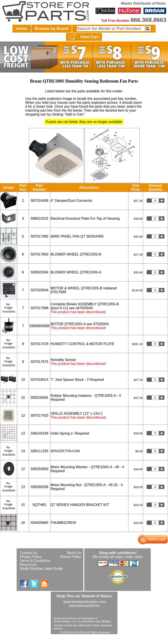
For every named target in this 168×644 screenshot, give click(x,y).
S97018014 (39, 380)
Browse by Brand (52, 28)
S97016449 (39, 201)
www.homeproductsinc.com (85, 602)
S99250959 (39, 469)
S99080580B (39, 326)
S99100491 (39, 398)
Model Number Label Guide (41, 569)
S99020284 (39, 272)
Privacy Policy (31, 557)
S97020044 (39, 290)
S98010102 (39, 218)
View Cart (83, 37)
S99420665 (39, 523)
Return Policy (71, 557)
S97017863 (39, 254)
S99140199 (39, 433)
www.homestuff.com (85, 606)
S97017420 (39, 415)
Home (22, 28)
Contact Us (29, 553)
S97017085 (39, 236)
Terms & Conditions (35, 561)
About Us (74, 553)
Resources (28, 565)
